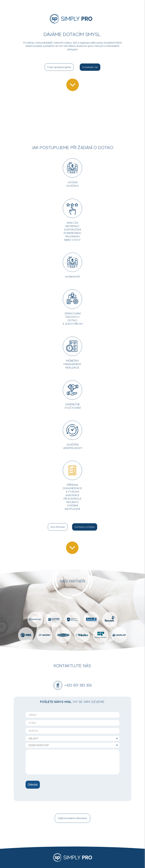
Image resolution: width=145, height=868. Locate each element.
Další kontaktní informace (72, 818)
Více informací (58, 527)
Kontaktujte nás (90, 67)
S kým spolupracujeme (59, 67)
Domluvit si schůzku (85, 527)
